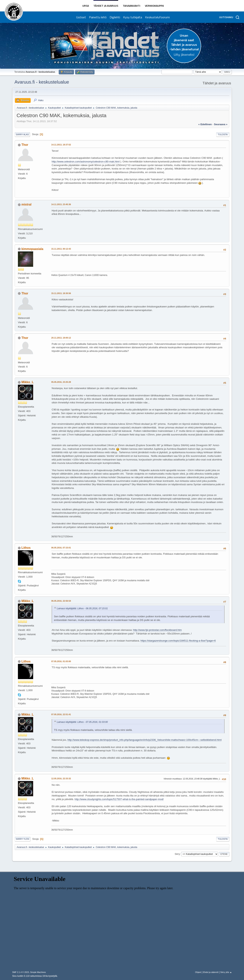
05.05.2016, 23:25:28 (61, 382)
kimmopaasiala (32, 249)
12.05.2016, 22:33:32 (61, 779)
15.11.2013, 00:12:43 (61, 249)
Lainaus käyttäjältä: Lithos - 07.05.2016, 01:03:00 (82, 722)
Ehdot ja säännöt (211, 972)
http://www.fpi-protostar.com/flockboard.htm (157, 630)
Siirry (177, 854)
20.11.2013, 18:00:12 (61, 338)
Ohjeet (198, 972)
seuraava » (221, 124)
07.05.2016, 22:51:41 (61, 714)
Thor (25, 145)
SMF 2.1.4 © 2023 (21, 972)
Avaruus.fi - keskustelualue (42, 82)
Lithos (26, 548)
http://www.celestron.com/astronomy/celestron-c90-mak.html (86, 162)
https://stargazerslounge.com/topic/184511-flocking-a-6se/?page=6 (178, 641)
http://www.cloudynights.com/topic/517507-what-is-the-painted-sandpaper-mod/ (119, 799)
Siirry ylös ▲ (226, 972)
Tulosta (223, 135)
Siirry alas (22, 135)
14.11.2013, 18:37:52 (61, 145)
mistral (26, 204)
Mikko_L (27, 382)
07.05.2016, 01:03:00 (61, 661)
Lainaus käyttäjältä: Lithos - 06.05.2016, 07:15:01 (82, 608)
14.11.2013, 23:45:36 (61, 204)
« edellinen (205, 124)
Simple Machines (38, 972)
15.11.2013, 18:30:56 (61, 293)
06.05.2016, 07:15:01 (61, 548)
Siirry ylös (22, 839)
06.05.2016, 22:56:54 (61, 601)
